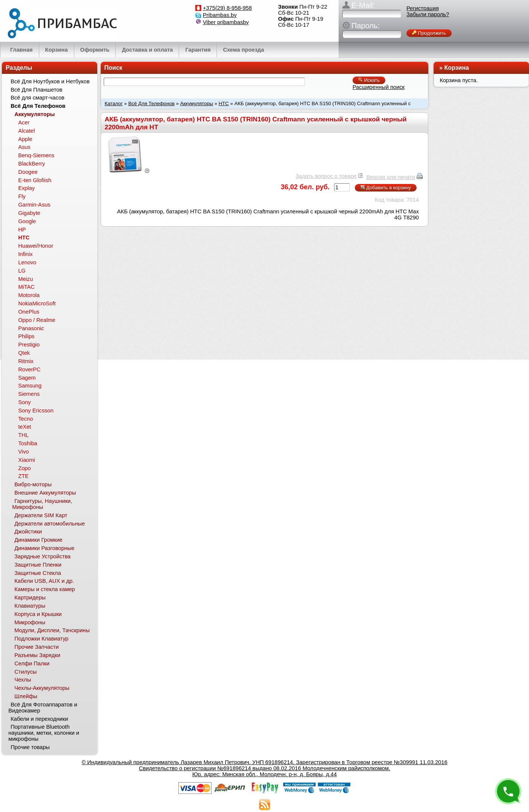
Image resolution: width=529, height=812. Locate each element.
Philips (26, 336)
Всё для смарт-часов (38, 98)
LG (22, 271)
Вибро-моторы (33, 484)
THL (23, 435)
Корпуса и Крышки (38, 614)
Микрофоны (30, 622)
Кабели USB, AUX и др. (44, 581)
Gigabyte (29, 213)
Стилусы (25, 672)
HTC (224, 103)
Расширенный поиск (379, 87)
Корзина (456, 68)
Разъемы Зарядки (37, 655)
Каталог (114, 103)
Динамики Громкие (38, 540)
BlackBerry (31, 164)
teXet (25, 427)
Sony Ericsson (36, 411)
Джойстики (28, 532)
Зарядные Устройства (42, 556)
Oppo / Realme (37, 320)
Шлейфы (26, 696)
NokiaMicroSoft (37, 303)
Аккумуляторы (197, 103)
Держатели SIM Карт (41, 515)
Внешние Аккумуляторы (45, 493)
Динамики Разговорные (44, 548)
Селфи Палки (32, 663)
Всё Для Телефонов (151, 103)
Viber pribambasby (226, 22)
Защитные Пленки (38, 565)
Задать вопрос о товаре (326, 176)
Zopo (24, 468)
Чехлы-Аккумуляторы (42, 688)
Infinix (25, 254)
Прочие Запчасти (37, 647)
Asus (24, 147)
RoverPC (29, 369)
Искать (369, 80)
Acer (24, 123)
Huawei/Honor (36, 246)
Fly (22, 196)
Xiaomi (27, 460)
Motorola (29, 295)
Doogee (28, 172)
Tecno (25, 419)
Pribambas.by (220, 15)
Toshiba (28, 443)
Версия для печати (391, 177)
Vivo (23, 452)
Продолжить (429, 33)
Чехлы (23, 680)
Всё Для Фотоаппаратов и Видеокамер (43, 708)
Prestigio (29, 345)
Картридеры (30, 598)
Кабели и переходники (39, 719)
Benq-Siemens (36, 155)
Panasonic (31, 328)
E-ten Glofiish (35, 180)
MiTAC (26, 287)
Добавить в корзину (386, 188)
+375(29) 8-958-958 (227, 8)
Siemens (29, 394)
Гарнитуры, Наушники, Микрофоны (42, 504)
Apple (25, 139)
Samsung (30, 386)
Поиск (113, 68)
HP (22, 230)
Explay (26, 188)
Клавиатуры (30, 606)
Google (27, 221)
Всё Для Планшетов (36, 90)
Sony (24, 402)
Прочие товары (30, 747)
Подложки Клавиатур (41, 639)
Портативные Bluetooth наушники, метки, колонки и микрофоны (44, 733)
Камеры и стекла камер (45, 589)
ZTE (23, 476)
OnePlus (29, 312)
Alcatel (26, 131)
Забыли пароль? (428, 14)
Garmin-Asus (34, 205)
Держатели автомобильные (50, 524)
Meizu (25, 279)
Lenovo (27, 262)
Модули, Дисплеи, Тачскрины (52, 630)
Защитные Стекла (38, 573)
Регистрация (423, 8)
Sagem (27, 378)
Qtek (24, 353)
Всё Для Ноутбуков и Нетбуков (50, 81)
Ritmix (26, 361)
